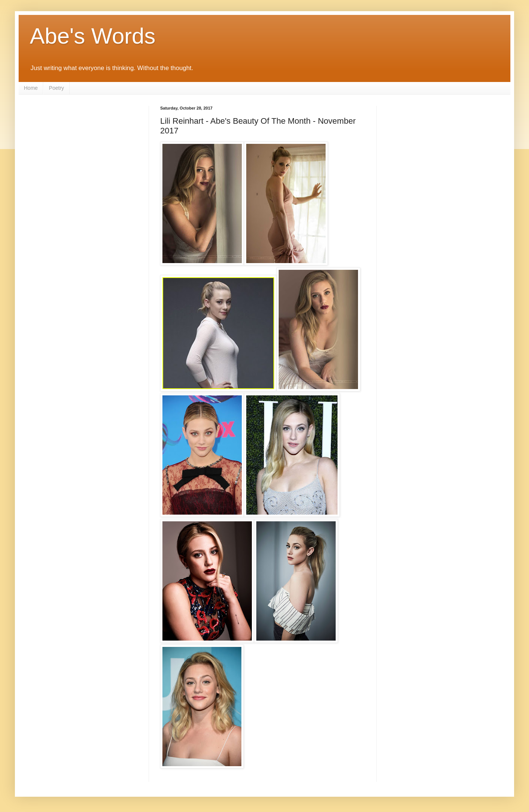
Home (31, 88)
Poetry (56, 88)
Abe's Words (93, 36)
